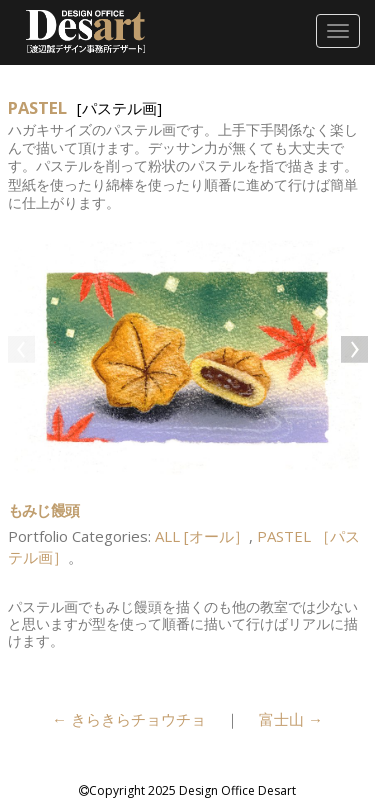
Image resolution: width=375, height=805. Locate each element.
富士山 (291, 719)
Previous (23, 351)
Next (353, 351)
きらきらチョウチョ (129, 719)
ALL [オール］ (202, 536)
